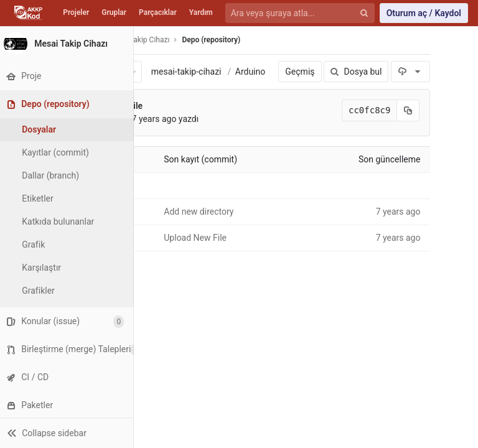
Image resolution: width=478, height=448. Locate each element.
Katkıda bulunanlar (61, 222)
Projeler (76, 12)
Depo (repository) (212, 40)
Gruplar (114, 12)
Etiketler (40, 198)
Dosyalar (42, 129)
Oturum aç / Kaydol (424, 13)
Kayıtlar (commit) (59, 152)
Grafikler (41, 291)
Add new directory (199, 212)
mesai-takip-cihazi (187, 72)
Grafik (36, 245)
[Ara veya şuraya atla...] (293, 13)
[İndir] (410, 72)
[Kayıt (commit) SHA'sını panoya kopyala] (408, 110)
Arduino (251, 72)
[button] (68, 433)
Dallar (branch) (54, 175)
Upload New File (196, 238)
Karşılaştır (45, 268)
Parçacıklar (158, 12)
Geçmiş (299, 72)
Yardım (201, 12)
